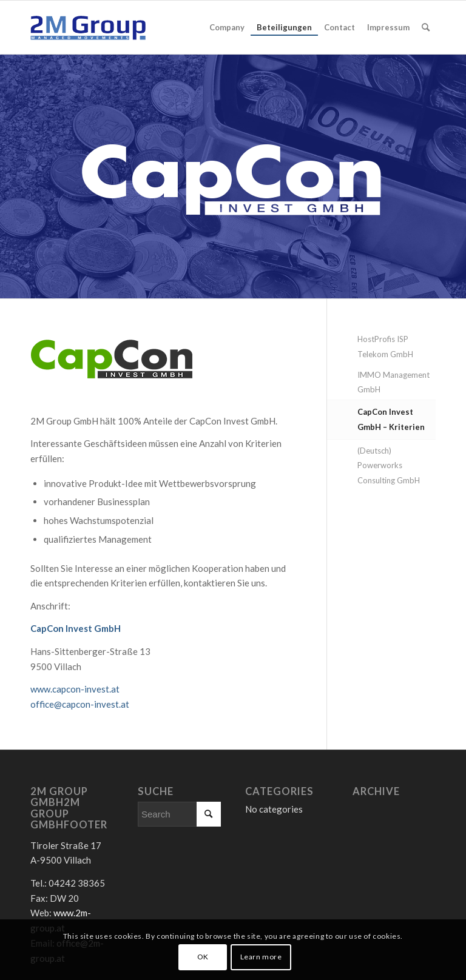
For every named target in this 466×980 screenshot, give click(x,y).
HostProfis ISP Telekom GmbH (385, 347)
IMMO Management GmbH (393, 382)
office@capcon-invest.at (80, 704)
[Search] (426, 27)
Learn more (261, 957)
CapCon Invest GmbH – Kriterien (391, 419)
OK (203, 957)
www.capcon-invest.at (75, 689)
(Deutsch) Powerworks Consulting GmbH (389, 466)
